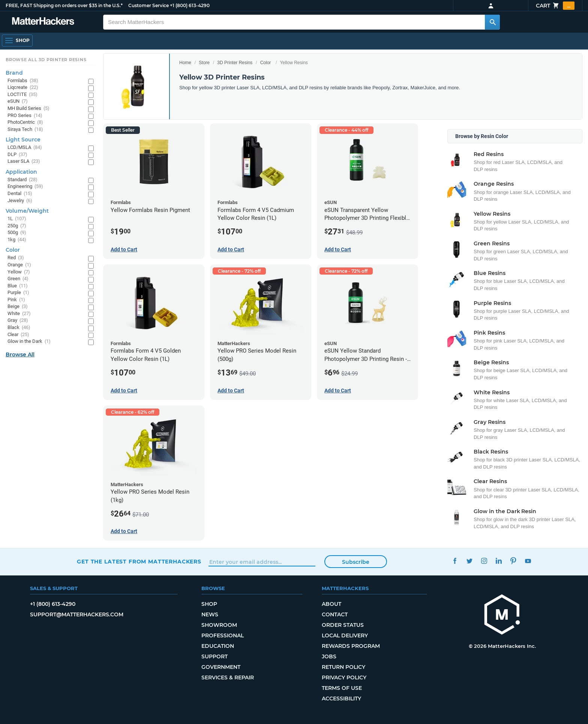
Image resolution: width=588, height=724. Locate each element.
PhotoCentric (25, 122)
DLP (17, 155)
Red (16, 258)
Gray (18, 321)
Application (21, 172)
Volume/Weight (27, 211)
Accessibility (341, 698)
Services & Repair (228, 677)
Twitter (469, 561)
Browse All (20, 354)
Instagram (484, 561)
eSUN (18, 101)
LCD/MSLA (25, 148)
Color (266, 63)
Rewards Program (351, 646)
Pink (16, 300)
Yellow (19, 272)
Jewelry (20, 201)
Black (19, 328)
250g (17, 226)
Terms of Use (342, 688)
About (331, 604)
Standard (22, 180)
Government (221, 667)
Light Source (23, 140)
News (210, 614)
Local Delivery (345, 635)
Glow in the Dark (29, 342)
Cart (555, 6)
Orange (19, 265)
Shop (209, 604)
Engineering (25, 187)
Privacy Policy (344, 677)
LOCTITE (22, 95)
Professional (223, 635)
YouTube (528, 561)
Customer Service (148, 5)
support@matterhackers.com (77, 614)
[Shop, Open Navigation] (17, 41)
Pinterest (513, 561)
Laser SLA (24, 161)
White (19, 314)
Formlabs (23, 81)
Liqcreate (23, 88)
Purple (18, 293)
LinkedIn (499, 561)
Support (214, 656)
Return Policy (343, 667)
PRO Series (25, 116)
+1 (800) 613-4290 (190, 5)
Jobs (329, 656)
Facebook (455, 561)
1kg (17, 240)
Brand (14, 73)
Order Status (343, 625)
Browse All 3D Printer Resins (46, 60)
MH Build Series (28, 109)
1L (17, 219)
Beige (18, 307)
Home (185, 63)
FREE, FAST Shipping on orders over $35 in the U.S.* (64, 5)
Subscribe (356, 562)
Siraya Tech (25, 130)
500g (17, 233)
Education (218, 646)
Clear (18, 335)
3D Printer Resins (235, 63)
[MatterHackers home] (502, 615)
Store (204, 63)
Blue (18, 286)
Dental (20, 194)
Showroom (219, 625)
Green (18, 279)
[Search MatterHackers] (492, 22)
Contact (335, 614)
